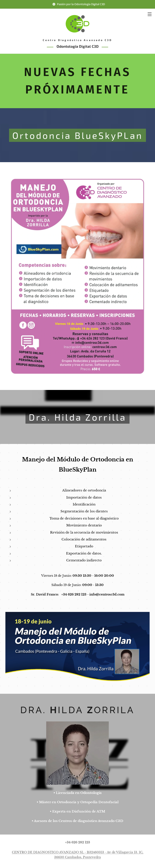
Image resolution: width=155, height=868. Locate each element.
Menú (150, 14)
